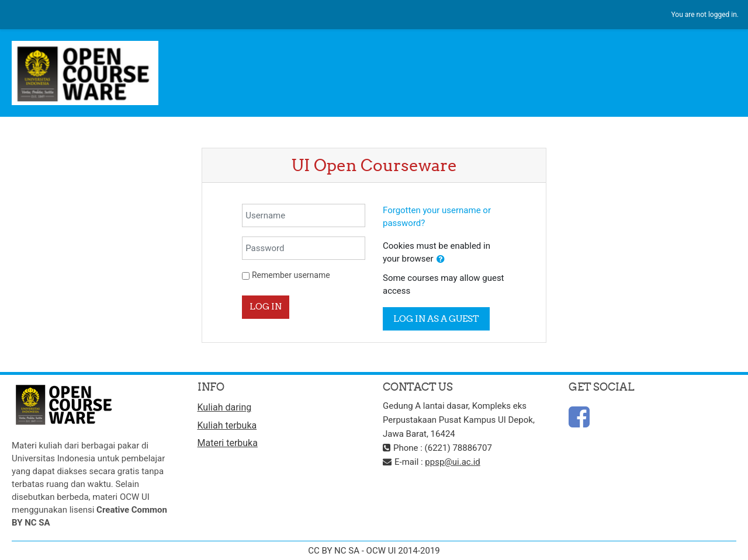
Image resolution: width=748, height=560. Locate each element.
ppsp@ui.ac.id (452, 462)
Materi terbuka (228, 443)
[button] (441, 260)
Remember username (291, 275)
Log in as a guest (436, 319)
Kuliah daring (225, 407)
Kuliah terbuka (227, 425)
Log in (266, 306)
